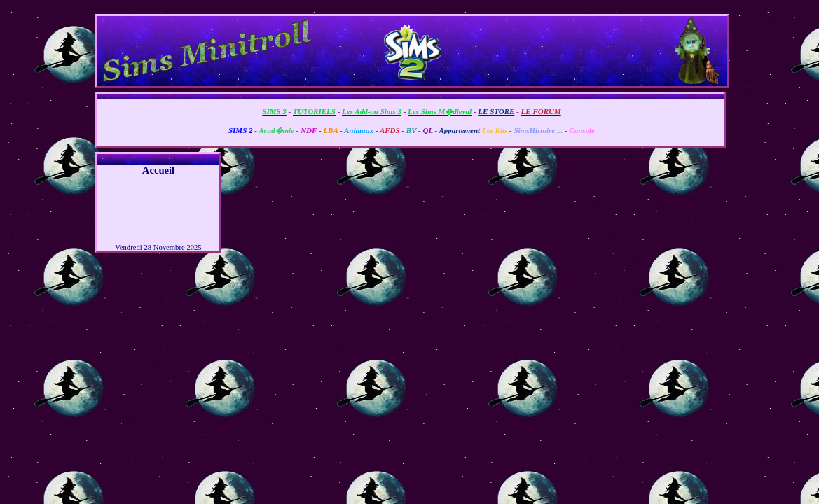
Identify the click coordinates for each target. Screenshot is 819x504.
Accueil (158, 170)
